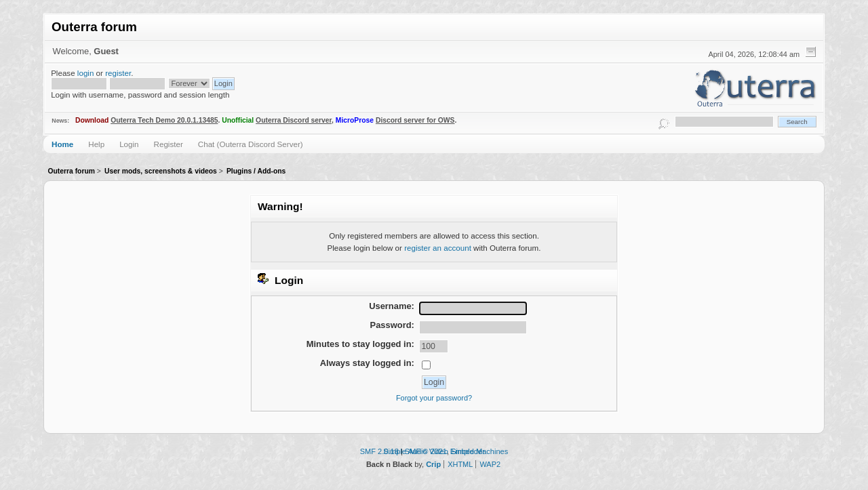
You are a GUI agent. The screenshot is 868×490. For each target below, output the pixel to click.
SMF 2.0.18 (379, 451)
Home (62, 144)
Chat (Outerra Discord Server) (251, 144)
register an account (438, 248)
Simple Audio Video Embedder (434, 451)
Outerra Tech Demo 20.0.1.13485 (164, 120)
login (86, 73)
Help (96, 144)
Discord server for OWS (415, 120)
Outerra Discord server (294, 120)
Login (129, 144)
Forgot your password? (434, 398)
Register (169, 144)
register (118, 73)
